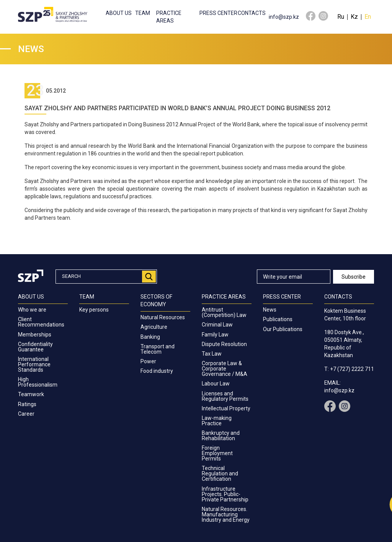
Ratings (27, 404)
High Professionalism (38, 382)
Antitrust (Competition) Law (224, 312)
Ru (341, 17)
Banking (150, 337)
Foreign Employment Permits (217, 453)
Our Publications (283, 329)
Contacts (252, 13)
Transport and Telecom (158, 349)
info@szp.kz (284, 17)
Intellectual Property (226, 408)
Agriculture (154, 327)
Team (143, 13)
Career (26, 414)
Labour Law (216, 384)
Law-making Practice (217, 421)
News (270, 310)
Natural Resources (163, 317)
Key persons (94, 310)
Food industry (157, 371)
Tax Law (212, 354)
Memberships (35, 335)
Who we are (32, 310)
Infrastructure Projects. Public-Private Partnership (225, 494)
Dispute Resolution (224, 344)
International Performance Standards (34, 364)
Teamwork (31, 394)
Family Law (215, 335)
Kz (354, 17)
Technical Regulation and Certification (220, 473)
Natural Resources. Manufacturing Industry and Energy (226, 514)
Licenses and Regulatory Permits (225, 396)
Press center (218, 13)
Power (148, 361)
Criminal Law (217, 325)
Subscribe (354, 277)
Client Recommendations (41, 322)
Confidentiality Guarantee (35, 347)
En (368, 17)
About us (119, 13)
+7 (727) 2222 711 (352, 369)
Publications (278, 319)
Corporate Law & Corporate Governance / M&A (225, 369)
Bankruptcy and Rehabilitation (221, 436)
